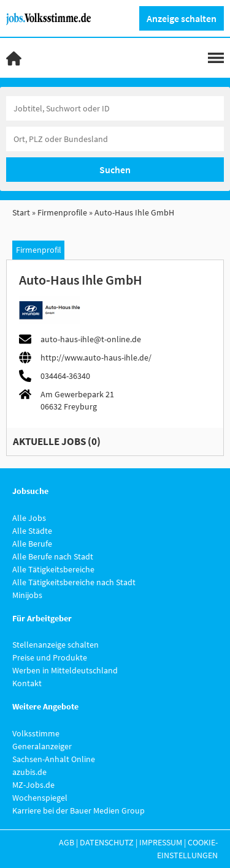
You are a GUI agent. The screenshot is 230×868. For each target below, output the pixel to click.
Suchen (115, 170)
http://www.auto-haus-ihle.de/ (96, 357)
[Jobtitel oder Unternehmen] (115, 108)
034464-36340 (65, 376)
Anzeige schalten (182, 18)
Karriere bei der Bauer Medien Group (79, 810)
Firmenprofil (39, 250)
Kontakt (27, 683)
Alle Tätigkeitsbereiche (53, 569)
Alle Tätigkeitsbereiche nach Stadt (74, 582)
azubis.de (29, 772)
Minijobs (27, 595)
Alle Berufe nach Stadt (53, 556)
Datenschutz (107, 842)
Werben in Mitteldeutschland (65, 670)
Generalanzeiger (42, 746)
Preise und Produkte (50, 657)
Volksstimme (36, 733)
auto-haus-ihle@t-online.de (91, 339)
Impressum (161, 842)
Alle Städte (32, 531)
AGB (67, 842)
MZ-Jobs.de (33, 785)
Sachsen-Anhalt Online (54, 759)
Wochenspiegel (40, 798)
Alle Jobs (29, 518)
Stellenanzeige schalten (56, 645)
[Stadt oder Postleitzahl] (115, 139)
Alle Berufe (32, 544)
